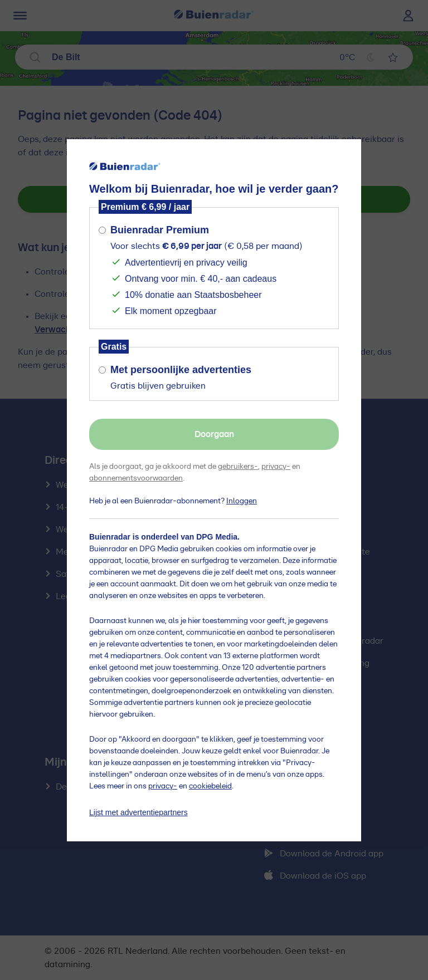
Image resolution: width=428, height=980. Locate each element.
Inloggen (242, 501)
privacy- (276, 467)
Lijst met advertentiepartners (138, 812)
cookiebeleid (210, 786)
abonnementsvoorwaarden (136, 478)
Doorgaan (214, 434)
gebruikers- (238, 467)
